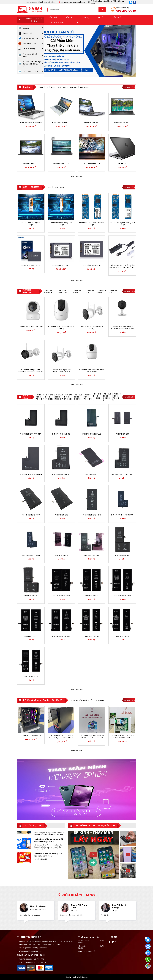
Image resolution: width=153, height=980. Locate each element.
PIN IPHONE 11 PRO (31, 555)
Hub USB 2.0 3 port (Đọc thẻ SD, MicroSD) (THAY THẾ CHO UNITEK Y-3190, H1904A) (122, 266)
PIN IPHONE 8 (92, 596)
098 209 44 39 (126, 11)
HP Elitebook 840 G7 (61, 123)
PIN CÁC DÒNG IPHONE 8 (68, 397)
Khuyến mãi (57, 23)
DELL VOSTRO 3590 (92, 163)
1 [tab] (85, 75)
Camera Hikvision (62, 291)
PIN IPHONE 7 (31, 636)
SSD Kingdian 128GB (92, 265)
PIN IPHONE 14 (122, 434)
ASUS (53, 87)
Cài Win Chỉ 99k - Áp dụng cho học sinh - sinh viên (48, 857)
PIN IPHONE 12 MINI (92, 515)
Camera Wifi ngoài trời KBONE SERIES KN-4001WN (31, 371)
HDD (56, 187)
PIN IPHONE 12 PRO (31, 515)
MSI (59, 87)
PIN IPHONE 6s (92, 636)
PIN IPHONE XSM (92, 555)
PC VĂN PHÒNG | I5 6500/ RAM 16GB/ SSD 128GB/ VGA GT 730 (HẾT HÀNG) (122, 737)
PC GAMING (100, 700)
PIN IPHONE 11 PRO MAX (122, 515)
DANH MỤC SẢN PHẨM (30, 20)
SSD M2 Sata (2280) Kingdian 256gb (92, 224)
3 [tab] (92, 75)
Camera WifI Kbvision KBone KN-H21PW (92, 371)
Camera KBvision (48, 291)
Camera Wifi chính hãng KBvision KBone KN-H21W (122, 328)
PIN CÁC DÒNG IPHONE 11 (87, 397)
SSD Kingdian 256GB (61, 265)
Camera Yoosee (113, 291)
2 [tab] (88, 75)
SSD (50, 187)
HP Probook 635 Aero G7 (31, 123)
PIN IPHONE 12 (61, 515)
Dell (41, 87)
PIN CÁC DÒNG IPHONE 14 (116, 397)
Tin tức (100, 17)
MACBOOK (84, 87)
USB (62, 187)
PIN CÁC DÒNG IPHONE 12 (97, 397)
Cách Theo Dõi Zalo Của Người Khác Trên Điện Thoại (48, 843)
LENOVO (74, 87)
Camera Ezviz (90, 291)
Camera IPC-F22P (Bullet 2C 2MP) (92, 328)
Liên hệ (75, 23)
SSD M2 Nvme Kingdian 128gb (61, 224)
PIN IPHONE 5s (31, 677)
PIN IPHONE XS (122, 555)
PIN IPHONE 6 (122, 636)
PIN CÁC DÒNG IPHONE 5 (40, 397)
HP (47, 87)
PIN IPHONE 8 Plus (61, 596)
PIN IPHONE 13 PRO (61, 474)
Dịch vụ (85, 17)
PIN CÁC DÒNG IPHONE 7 (59, 397)
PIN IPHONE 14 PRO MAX (31, 434)
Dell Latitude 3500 (122, 123)
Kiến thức (117, 17)
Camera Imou (102, 291)
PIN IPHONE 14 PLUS (92, 434)
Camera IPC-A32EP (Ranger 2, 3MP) (61, 328)
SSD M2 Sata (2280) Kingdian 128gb (122, 224)
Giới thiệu (53, 17)
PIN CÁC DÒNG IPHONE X (78, 397)
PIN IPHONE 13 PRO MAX (31, 474)
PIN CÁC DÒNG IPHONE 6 (49, 397)
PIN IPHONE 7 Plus (122, 596)
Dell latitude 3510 (31, 163)
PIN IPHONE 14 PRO (61, 434)
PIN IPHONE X (31, 596)
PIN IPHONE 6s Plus (61, 636)
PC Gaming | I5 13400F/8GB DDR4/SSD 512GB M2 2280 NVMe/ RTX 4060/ (92, 737)
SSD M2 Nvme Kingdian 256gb (31, 224)
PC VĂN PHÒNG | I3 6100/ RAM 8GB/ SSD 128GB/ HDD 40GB (61, 737)
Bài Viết (70, 17)
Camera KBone (77, 291)
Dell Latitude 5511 (92, 123)
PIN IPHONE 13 (92, 474)
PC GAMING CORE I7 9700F (31, 736)
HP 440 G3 (122, 163)
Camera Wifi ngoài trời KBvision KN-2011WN (61, 371)
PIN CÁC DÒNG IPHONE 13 (107, 397)
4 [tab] (95, 75)
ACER (65, 87)
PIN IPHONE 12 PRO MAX (122, 474)
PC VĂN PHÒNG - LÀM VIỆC (82, 700)
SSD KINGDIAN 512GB (31, 265)
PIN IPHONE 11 (61, 555)
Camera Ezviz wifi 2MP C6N (31, 327)
